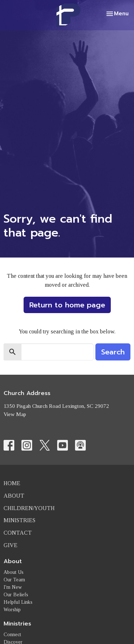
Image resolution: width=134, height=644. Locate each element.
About (14, 496)
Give (11, 545)
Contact (18, 533)
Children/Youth (29, 508)
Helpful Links (18, 602)
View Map (15, 414)
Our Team (14, 580)
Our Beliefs (16, 595)
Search (113, 352)
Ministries (19, 520)
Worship (12, 610)
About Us (14, 572)
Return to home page (67, 305)
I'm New (13, 587)
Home (12, 483)
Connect (12, 635)
